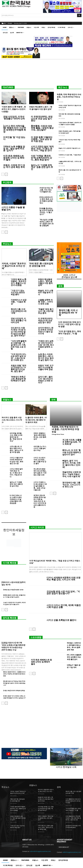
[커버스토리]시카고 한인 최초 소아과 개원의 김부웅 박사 (46, 200)
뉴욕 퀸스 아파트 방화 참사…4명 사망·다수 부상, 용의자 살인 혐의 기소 (46, 357)
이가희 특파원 (10, 563)
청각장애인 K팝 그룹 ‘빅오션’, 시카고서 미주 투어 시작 (71, 485)
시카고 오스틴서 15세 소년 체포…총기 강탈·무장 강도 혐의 (40, 461)
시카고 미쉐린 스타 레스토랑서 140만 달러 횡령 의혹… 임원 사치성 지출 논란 (40, 486)
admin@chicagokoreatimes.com (40, 851)
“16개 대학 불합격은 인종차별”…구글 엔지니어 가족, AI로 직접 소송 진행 (19, 345)
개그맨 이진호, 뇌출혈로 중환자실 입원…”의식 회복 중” (72, 442)
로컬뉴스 (4, 204)
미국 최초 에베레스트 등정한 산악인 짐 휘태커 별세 (14, 158)
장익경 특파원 (10, 618)
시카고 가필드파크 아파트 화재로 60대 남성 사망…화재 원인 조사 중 (16, 461)
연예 (53, 400)
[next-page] (6, 174)
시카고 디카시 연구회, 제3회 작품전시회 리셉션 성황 (64, 606)
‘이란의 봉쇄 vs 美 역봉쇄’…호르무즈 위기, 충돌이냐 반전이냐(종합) (14, 109)
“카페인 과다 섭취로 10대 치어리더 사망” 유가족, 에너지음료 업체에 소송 (46, 345)
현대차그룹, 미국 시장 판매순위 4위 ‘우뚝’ (19, 311)
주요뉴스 (7, 244)
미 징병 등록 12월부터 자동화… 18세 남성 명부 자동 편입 (42, 139)
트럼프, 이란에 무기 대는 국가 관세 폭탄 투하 (14, 166)
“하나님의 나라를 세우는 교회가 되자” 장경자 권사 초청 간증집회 (47, 223)
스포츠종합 (36, 637)
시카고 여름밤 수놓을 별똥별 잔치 (13, 208)
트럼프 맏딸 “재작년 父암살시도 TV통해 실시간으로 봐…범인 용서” (18, 368)
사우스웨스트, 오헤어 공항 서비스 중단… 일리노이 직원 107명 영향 (16, 449)
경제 (60, 286)
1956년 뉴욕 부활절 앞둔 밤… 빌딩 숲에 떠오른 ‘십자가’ (14, 148)
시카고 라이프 (37, 527)
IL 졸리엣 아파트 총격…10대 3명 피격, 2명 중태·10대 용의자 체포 (36, 420)
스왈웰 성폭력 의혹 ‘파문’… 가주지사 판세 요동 (45, 302)
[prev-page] (3, 174)
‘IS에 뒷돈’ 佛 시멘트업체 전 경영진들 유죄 (41, 265)
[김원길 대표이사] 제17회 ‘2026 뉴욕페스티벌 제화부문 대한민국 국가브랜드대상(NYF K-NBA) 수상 (13, 646)
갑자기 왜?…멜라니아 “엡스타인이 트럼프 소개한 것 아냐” (45, 380)
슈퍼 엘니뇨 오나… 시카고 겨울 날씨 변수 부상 (40, 448)
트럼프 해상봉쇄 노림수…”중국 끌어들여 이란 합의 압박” (45, 282)
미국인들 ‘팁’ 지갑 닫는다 (14, 138)
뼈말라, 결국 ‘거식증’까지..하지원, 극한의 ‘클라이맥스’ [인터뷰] (71, 464)
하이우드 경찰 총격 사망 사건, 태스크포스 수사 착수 (12, 420)
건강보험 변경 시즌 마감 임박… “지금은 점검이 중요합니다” (63, 592)
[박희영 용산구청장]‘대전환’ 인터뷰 (13, 590)
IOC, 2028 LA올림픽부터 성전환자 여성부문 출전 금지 (74, 657)
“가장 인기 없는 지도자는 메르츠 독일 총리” (18, 292)
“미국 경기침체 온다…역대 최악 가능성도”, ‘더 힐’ (70, 332)
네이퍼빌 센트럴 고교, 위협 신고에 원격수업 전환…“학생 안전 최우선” (16, 437)
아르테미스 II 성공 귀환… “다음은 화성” (70, 155)
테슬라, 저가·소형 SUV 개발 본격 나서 (69, 148)
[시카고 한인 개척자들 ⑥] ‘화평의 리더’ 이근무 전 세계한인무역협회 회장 (15, 129)
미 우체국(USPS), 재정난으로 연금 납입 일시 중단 (42, 119)
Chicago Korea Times (58, 434)
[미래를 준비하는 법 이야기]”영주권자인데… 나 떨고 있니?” (46, 211)
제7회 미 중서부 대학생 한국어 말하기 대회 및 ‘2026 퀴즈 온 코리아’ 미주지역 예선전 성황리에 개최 (40, 501)
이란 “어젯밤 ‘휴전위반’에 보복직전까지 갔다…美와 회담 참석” (41, 158)
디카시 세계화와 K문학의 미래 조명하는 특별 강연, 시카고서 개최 (63, 579)
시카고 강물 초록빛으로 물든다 (61, 620)
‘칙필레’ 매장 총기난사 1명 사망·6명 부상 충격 (46, 311)
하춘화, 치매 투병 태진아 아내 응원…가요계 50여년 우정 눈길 (69, 97)
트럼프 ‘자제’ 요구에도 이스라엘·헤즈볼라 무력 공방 (46, 367)
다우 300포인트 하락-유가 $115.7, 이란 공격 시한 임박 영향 (69, 324)
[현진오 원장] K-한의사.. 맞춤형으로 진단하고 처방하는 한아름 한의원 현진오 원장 (14, 674)
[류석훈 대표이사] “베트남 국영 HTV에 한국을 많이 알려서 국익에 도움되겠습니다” (14, 683)
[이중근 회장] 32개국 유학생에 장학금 (14, 691)
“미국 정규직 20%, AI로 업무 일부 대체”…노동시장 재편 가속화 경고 (19, 357)
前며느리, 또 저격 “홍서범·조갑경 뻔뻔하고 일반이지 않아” (72, 452)
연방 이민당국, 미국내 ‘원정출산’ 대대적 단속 (14, 118)
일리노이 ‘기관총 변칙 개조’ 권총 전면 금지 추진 (42, 167)
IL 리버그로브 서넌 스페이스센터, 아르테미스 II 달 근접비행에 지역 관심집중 (16, 499)
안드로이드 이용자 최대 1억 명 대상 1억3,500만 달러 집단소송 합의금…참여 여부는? (18, 332)
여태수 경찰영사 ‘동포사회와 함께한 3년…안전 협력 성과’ (40, 436)
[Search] (79, 15)
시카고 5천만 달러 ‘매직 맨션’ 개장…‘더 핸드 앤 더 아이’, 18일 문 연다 (42, 148)
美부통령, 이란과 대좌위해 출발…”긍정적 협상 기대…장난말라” (42, 128)
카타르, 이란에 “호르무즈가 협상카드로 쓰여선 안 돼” (14, 266)
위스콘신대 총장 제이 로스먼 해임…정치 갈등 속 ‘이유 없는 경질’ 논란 (40, 472)
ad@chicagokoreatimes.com (72, 852)
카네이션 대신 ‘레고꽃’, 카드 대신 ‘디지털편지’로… (46, 190)
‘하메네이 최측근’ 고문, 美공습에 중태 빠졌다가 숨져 (18, 379)
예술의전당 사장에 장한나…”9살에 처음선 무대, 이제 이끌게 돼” (72, 474)
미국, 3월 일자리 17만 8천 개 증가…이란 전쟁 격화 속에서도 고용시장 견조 (73, 818)
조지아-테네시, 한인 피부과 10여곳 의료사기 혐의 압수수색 (46, 331)
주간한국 (7, 183)
